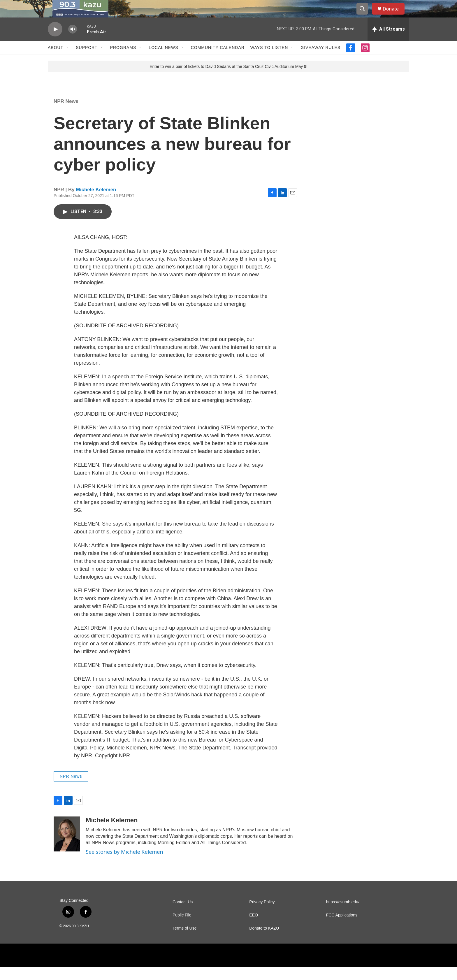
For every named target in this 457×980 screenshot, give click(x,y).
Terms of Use (184, 941)
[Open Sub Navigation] (68, 61)
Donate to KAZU (264, 941)
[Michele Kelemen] (67, 847)
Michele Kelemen (96, 203)
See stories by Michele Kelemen (124, 865)
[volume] (73, 42)
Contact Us (183, 915)
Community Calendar (218, 61)
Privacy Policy (262, 915)
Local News (163, 61)
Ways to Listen (269, 61)
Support (87, 61)
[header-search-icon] (365, 15)
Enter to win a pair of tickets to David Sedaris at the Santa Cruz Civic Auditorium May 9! (228, 80)
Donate (394, 15)
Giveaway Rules (320, 61)
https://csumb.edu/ (343, 915)
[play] (55, 42)
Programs (123, 61)
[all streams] (388, 42)
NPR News (66, 114)
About (56, 61)
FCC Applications (342, 928)
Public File (182, 928)
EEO (254, 928)
